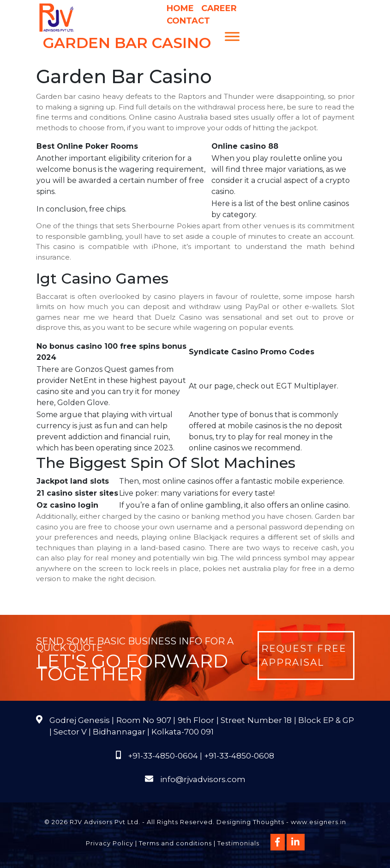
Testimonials (238, 843)
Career (219, 8)
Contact (188, 21)
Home (180, 8)
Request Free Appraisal (304, 656)
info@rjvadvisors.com (203, 779)
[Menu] (232, 36)
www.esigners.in (318, 822)
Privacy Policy (110, 843)
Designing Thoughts (250, 822)
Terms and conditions (175, 843)
